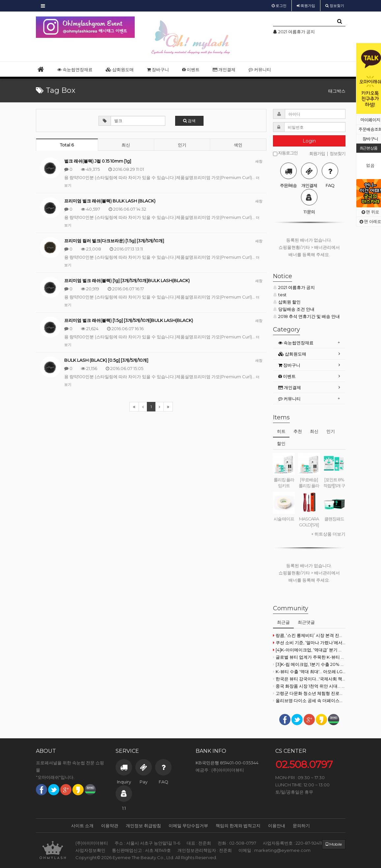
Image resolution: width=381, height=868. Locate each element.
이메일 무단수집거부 (188, 826)
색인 (238, 145)
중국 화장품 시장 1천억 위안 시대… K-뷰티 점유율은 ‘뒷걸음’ (309, 686)
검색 (189, 121)
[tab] (309, 343)
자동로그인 (285, 153)
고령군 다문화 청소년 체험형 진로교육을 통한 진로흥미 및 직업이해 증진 (309, 693)
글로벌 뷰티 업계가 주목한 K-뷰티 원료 (309, 657)
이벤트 (191, 69)
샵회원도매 (120, 69)
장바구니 (158, 69)
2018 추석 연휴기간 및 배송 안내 (306, 316)
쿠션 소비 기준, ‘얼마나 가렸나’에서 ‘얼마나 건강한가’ (309, 643)
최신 (126, 145)
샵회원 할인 (287, 302)
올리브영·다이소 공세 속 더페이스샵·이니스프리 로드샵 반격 (309, 700)
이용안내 (277, 826)
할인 (281, 443)
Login (309, 141)
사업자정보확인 (90, 850)
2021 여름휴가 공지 (294, 287)
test (280, 295)
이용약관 (110, 826)
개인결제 (224, 69)
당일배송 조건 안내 (294, 309)
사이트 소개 (82, 826)
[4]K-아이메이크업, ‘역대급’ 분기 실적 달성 (309, 650)
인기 (182, 145)
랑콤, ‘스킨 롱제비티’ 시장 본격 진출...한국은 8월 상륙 (309, 635)
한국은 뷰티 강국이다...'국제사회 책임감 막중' (309, 679)
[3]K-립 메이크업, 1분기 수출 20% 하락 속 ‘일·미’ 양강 (309, 664)
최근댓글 (306, 622)
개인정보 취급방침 (143, 826)
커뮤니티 (260, 69)
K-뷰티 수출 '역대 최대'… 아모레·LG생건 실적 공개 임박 (309, 671)
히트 (281, 431)
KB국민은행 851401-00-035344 (227, 763)
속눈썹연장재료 (75, 69)
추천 (298, 431)
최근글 (283, 622)
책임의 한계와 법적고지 (238, 826)
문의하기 (301, 826)
